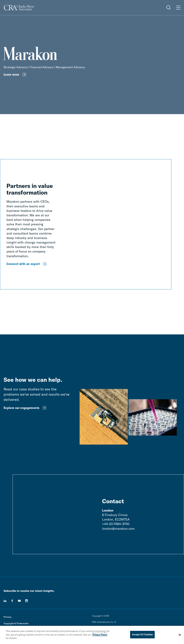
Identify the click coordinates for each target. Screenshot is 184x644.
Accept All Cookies (142, 636)
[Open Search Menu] (169, 8)
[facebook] (12, 601)
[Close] (180, 636)
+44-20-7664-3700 (116, 524)
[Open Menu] (178, 8)
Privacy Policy (100, 636)
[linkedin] (5, 601)
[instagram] (27, 601)
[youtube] (19, 601)
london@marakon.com (118, 529)
